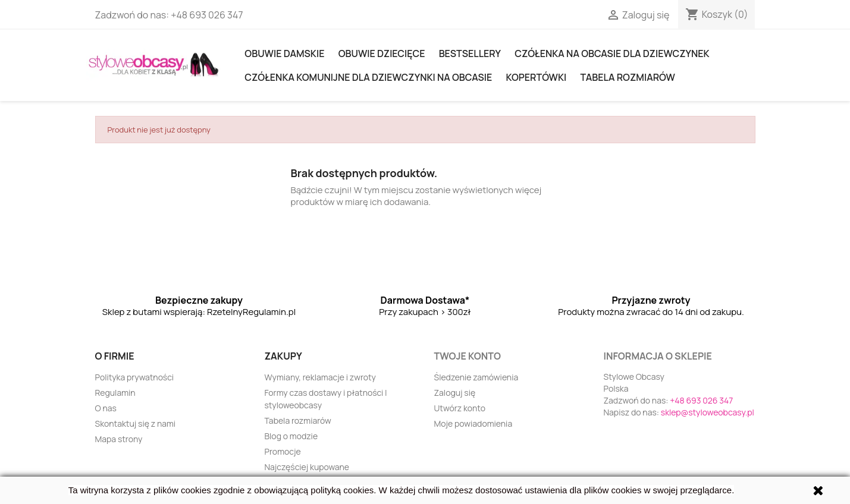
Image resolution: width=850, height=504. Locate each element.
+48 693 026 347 (207, 15)
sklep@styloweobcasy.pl (708, 412)
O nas (106, 408)
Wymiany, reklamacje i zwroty (320, 377)
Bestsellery (470, 53)
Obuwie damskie (284, 53)
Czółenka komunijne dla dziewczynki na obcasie (368, 77)
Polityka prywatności (135, 377)
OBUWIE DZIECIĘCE (382, 53)
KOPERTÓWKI (536, 77)
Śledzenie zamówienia (476, 377)
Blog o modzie (291, 436)
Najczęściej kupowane (307, 467)
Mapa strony (119, 439)
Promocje (283, 451)
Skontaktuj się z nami (136, 423)
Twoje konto (468, 356)
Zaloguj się (455, 393)
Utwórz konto (460, 408)
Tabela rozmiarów (627, 77)
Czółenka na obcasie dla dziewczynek (612, 53)
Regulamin (115, 393)
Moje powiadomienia (473, 423)
